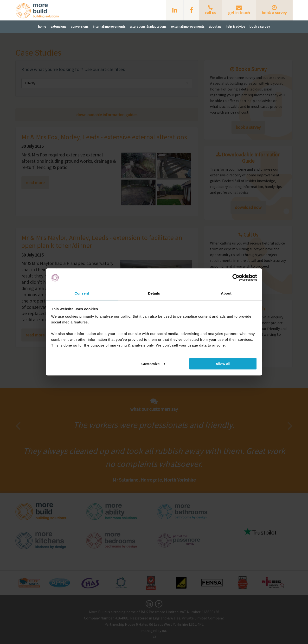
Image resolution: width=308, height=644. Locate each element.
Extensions (58, 26)
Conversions (80, 26)
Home (42, 26)
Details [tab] (154, 293)
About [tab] (226, 293)
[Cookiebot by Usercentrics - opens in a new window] (236, 278)
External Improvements (188, 26)
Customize (154, 364)
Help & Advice (235, 26)
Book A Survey (260, 26)
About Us (215, 26)
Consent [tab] (82, 293)
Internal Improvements (109, 26)
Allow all (223, 364)
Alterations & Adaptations (148, 26)
